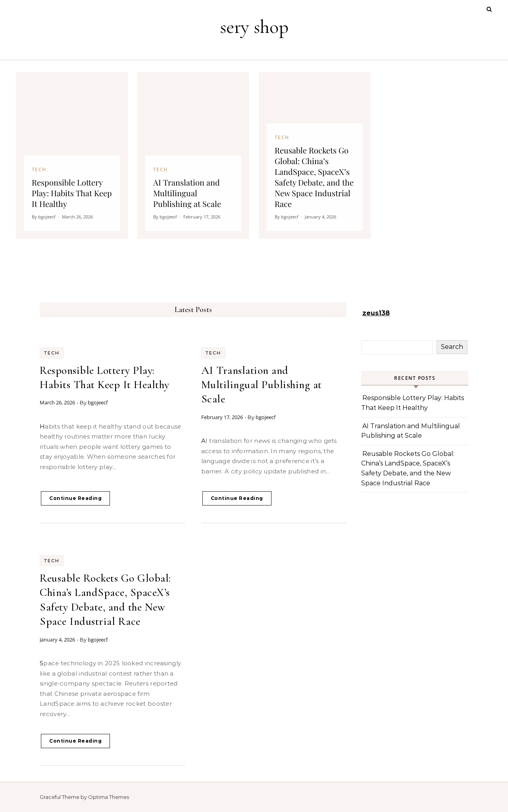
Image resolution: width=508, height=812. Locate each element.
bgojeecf (98, 402)
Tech (52, 353)
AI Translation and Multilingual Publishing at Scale (262, 385)
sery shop (254, 27)
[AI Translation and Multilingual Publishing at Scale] (193, 155)
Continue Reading (75, 498)
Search (452, 347)
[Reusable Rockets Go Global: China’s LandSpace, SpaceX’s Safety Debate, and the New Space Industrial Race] (315, 155)
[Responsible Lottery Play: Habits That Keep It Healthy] (72, 155)
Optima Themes (109, 797)
